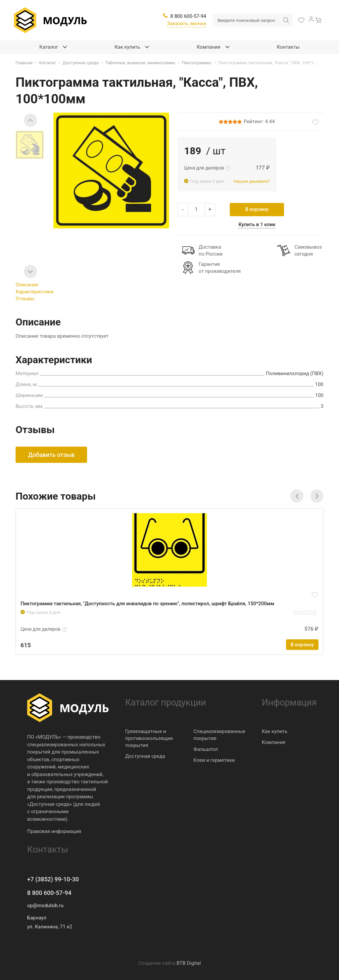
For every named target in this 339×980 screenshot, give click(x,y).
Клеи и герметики (214, 760)
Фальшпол (206, 749)
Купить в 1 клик (257, 224)
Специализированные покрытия (219, 735)
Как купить (275, 731)
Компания (274, 742)
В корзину (257, 209)
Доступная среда (145, 756)
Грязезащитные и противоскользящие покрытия (149, 738)
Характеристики (34, 292)
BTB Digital (189, 963)
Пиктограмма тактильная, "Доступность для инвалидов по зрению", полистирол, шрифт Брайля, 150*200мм (147, 604)
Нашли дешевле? (252, 181)
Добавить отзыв (51, 455)
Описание (27, 285)
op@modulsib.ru (45, 906)
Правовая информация (54, 831)
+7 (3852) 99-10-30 (53, 879)
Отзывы (25, 299)
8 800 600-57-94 (49, 893)
